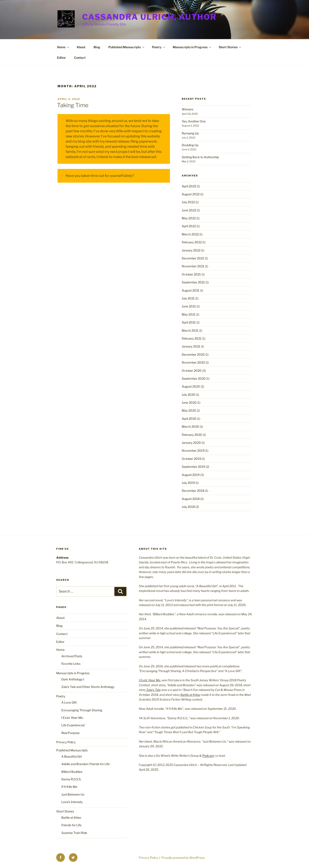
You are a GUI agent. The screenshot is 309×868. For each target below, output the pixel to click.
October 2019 (191, 459)
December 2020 (193, 354)
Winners (188, 109)
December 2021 (193, 258)
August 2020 (191, 386)
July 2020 (189, 395)
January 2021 (191, 346)
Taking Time (73, 105)
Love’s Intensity (72, 802)
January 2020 (191, 443)
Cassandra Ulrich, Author (149, 17)
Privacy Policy (66, 742)
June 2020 (189, 402)
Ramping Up (190, 133)
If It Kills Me (69, 787)
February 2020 (192, 435)
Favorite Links (71, 664)
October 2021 (191, 274)
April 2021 (189, 322)
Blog (97, 47)
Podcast (208, 756)
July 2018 (188, 507)
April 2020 (189, 419)
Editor (61, 58)
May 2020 (189, 410)
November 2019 (193, 451)
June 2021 (189, 306)
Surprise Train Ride (74, 833)
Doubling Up (190, 145)
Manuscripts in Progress (192, 47)
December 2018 (193, 491)
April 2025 (189, 186)
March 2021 (190, 330)
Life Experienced (73, 725)
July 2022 (188, 202)
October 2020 (192, 371)
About (81, 47)
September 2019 (193, 467)
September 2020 (194, 378)
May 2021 (189, 314)
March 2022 (190, 234)
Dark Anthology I (73, 679)
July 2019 (188, 483)
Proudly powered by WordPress (183, 858)
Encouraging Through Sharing (82, 710)
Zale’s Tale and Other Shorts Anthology (88, 687)
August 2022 (191, 194)
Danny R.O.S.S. (71, 779)
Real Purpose (70, 733)
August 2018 (191, 499)
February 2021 (192, 338)
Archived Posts (72, 656)
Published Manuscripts (127, 47)
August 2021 (191, 290)
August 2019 (191, 475)
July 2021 (188, 298)
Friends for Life (71, 825)
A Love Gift (69, 702)
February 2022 (192, 242)
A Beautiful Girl (72, 756)
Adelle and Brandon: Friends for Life (86, 764)
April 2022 (189, 226)
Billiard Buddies (72, 772)
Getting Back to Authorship (200, 157)
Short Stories (230, 47)
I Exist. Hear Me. (72, 718)
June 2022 (189, 210)
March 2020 (190, 426)
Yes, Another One (194, 121)
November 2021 (193, 266)
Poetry (159, 47)
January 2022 (191, 250)
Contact (80, 58)
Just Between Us (73, 794)
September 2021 (193, 282)
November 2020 (193, 362)
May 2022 (189, 218)
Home (63, 47)
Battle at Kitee (71, 818)
